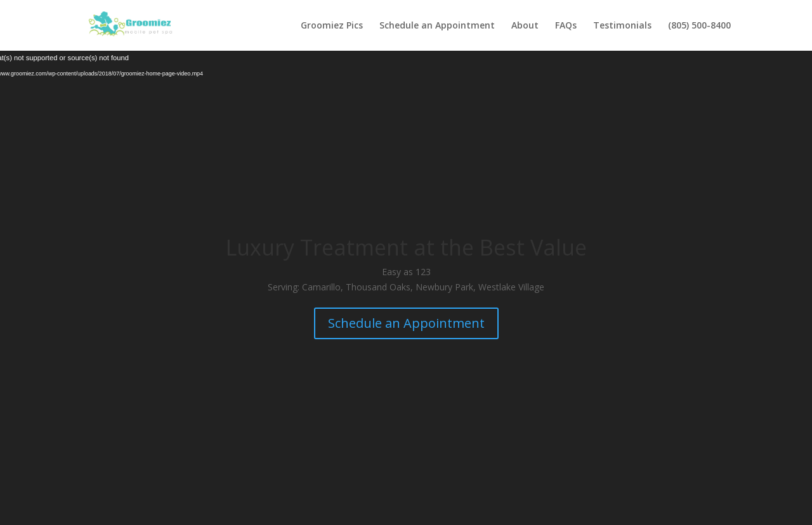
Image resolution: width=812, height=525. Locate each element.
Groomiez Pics (332, 26)
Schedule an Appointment (437, 26)
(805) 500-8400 (699, 26)
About (525, 26)
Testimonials (622, 26)
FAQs (566, 26)
